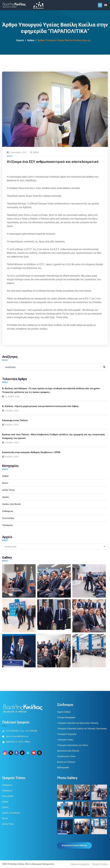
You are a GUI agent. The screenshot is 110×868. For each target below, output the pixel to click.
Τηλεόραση (7, 525)
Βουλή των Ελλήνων (66, 762)
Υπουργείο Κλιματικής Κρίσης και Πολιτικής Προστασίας (82, 729)
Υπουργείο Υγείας (65, 740)
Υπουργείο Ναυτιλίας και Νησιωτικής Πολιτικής (78, 723)
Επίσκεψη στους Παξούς (15, 420)
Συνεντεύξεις (8, 518)
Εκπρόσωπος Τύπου (66, 756)
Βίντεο (5, 483)
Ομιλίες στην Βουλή (11, 504)
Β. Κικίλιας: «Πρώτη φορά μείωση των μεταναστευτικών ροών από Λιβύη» (41, 406)
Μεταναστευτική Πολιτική (68, 751)
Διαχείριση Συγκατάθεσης (74, 845)
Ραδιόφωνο (8, 511)
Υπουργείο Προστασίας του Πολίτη (73, 745)
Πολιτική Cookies (100, 864)
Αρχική (20, 40)
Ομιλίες (6, 497)
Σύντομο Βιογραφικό (66, 717)
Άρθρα (31, 40)
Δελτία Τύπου (9, 490)
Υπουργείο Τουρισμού (67, 734)
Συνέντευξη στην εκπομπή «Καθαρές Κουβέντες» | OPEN (31, 452)
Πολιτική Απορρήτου (80, 864)
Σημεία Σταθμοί (64, 712)
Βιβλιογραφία (63, 767)
